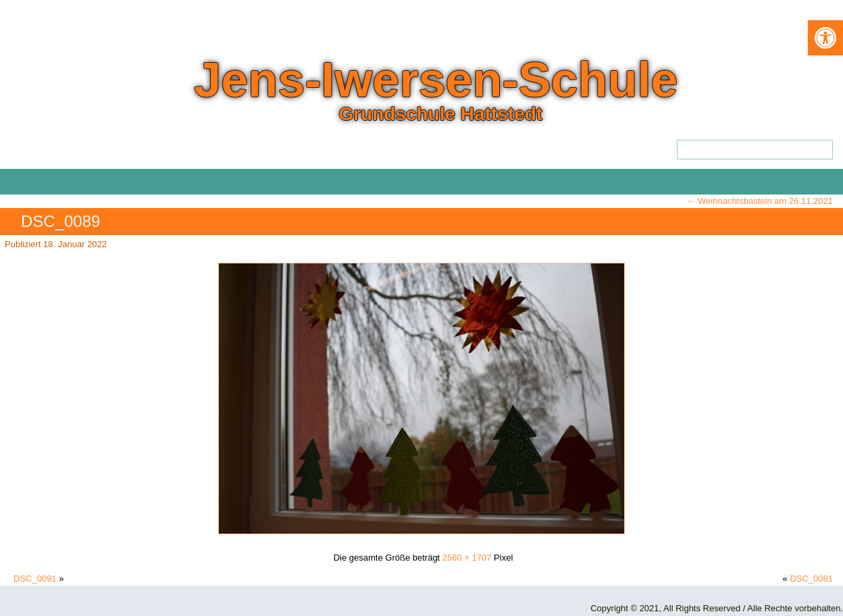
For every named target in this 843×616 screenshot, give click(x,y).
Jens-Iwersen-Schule (436, 80)
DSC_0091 (35, 579)
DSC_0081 (811, 579)
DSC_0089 (60, 221)
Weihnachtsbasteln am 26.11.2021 (760, 201)
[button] (825, 38)
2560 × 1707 (467, 558)
